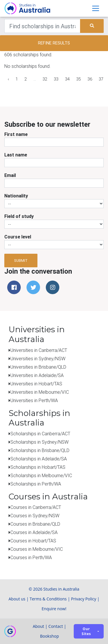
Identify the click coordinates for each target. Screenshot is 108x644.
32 (45, 79)
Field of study (19, 216)
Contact (56, 626)
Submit (21, 261)
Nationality (16, 196)
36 (90, 79)
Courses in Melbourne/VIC (37, 549)
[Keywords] (42, 26)
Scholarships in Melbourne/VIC (41, 475)
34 (67, 79)
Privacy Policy (84, 599)
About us (17, 599)
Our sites (86, 631)
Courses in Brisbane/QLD (35, 524)
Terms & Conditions (48, 599)
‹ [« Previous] (8, 79)
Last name (16, 155)
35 (79, 79)
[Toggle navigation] (96, 8)
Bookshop (50, 636)
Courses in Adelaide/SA (34, 532)
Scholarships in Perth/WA (36, 484)
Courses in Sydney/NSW (35, 516)
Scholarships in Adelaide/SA (39, 459)
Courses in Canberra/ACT (36, 507)
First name (16, 134)
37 (101, 79)
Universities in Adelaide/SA (37, 375)
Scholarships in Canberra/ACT (40, 434)
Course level (18, 237)
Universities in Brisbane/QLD (38, 367)
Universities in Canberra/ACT (39, 350)
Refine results (54, 43)
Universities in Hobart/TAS (36, 384)
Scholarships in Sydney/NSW (39, 442)
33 (56, 79)
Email (10, 175)
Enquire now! (54, 609)
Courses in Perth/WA (31, 557)
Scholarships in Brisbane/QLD (40, 450)
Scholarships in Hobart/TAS (38, 467)
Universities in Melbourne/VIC (40, 392)
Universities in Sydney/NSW (38, 359)
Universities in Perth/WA (34, 400)
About (38, 626)
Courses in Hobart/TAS (33, 541)
